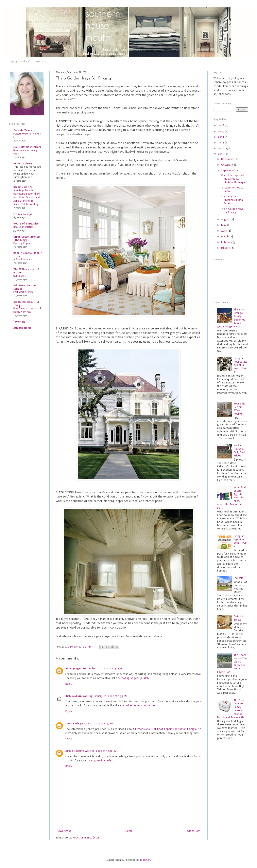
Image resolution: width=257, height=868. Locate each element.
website (41, 61)
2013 (221, 142)
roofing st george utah (135, 678)
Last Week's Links (23, 292)
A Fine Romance (23, 259)
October (227, 165)
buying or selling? (20, 61)
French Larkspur (23, 214)
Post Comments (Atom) (87, 838)
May (224, 225)
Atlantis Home (22, 328)
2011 (221, 154)
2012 (221, 148)
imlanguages (73, 668)
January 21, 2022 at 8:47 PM (97, 724)
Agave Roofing (75, 751)
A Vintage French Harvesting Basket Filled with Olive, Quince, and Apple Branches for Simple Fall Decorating (27, 197)
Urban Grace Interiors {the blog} (27, 238)
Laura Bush (72, 724)
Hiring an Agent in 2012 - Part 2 (241, 541)
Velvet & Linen (23, 164)
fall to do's (19, 276)
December (228, 159)
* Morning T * (22, 322)
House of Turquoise (26, 224)
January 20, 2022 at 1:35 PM (111, 696)
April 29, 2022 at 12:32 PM (101, 751)
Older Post (194, 831)
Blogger (145, 860)
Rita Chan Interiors (24, 227)
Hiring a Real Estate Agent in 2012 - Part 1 (241, 365)
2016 (221, 125)
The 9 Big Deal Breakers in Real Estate (232, 200)
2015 (221, 131)
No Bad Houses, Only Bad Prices (239, 450)
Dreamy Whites (23, 187)
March (225, 237)
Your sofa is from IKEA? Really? (240, 409)
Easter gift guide (23, 243)
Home (129, 831)
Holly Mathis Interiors (27, 147)
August (226, 219)
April (224, 231)
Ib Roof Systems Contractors (138, 706)
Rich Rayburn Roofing (79, 696)
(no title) (239, 578)
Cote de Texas (23, 130)
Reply (69, 684)
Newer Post (64, 831)
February (227, 242)
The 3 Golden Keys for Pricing (232, 211)
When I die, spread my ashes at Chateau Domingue (234, 179)
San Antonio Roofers (101, 761)
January (226, 248)
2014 (221, 137)
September (228, 170)
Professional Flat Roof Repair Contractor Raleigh (166, 729)
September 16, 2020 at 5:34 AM (102, 668)
